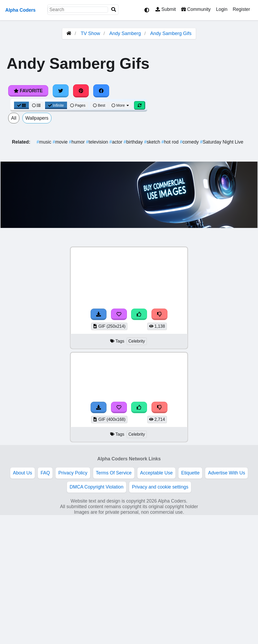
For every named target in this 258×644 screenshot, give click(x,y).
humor (77, 142)
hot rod (171, 142)
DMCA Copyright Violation (97, 487)
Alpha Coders (20, 10)
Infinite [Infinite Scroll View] (56, 105)
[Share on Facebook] (101, 91)
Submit (166, 9)
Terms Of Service (114, 473)
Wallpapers (37, 118)
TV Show (90, 33)
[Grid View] (21, 105)
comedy (190, 142)
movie (61, 142)
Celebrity (137, 341)
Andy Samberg (125, 33)
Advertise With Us (226, 473)
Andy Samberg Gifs (171, 33)
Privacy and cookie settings (160, 487)
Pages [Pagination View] (78, 105)
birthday (134, 142)
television (98, 142)
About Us (23, 473)
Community (196, 9)
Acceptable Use (156, 473)
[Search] (114, 10)
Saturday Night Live (222, 142)
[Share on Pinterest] (81, 91)
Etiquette (190, 473)
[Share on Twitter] (61, 91)
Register (241, 9)
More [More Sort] (121, 105)
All (14, 118)
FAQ (45, 473)
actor (117, 142)
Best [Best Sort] (99, 105)
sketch (153, 142)
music (45, 142)
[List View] (36, 105)
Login (222, 9)
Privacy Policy (73, 473)
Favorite (28, 91)
